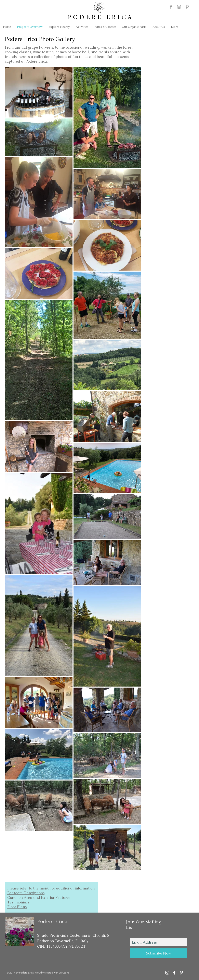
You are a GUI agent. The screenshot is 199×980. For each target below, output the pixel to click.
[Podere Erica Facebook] (171, 7)
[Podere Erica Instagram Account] (167, 973)
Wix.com (64, 973)
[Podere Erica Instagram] (179, 7)
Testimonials (18, 902)
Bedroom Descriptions (26, 893)
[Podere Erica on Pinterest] (187, 7)
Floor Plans (17, 907)
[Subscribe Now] (158, 953)
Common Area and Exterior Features (39, 897)
